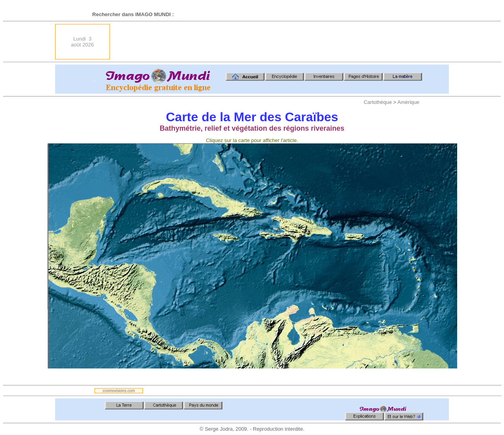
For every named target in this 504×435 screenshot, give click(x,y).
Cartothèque (378, 102)
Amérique (408, 102)
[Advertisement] (306, 42)
